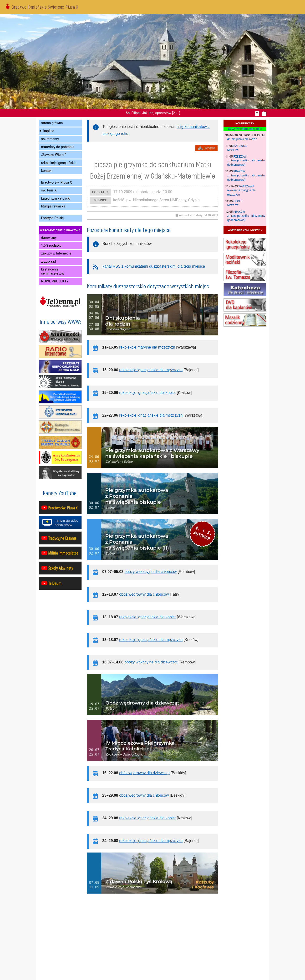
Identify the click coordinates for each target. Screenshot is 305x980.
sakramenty (50, 139)
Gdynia (206, 148)
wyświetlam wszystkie (245, 129)
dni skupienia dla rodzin (242, 139)
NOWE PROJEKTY (55, 281)
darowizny (49, 238)
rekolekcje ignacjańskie (59, 163)
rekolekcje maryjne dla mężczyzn (147, 347)
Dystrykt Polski (53, 218)
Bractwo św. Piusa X (57, 183)
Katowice (240, 146)
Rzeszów (240, 157)
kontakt (47, 171)
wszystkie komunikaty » (245, 230)
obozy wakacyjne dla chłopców (150, 572)
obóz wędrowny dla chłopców (144, 594)
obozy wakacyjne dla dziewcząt (151, 662)
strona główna (52, 123)
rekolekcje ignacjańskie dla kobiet (147, 393)
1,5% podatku (51, 246)
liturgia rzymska (53, 206)
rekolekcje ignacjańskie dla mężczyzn (151, 370)
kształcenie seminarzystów (53, 271)
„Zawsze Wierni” (53, 155)
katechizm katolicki (56, 199)
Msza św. (233, 150)
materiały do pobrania (58, 147)
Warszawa (246, 186)
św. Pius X (49, 190)
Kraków (239, 171)
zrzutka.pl (49, 262)
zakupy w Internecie (56, 253)
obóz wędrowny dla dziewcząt (144, 773)
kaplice (49, 131)
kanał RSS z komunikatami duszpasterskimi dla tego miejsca (154, 266)
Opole (238, 201)
